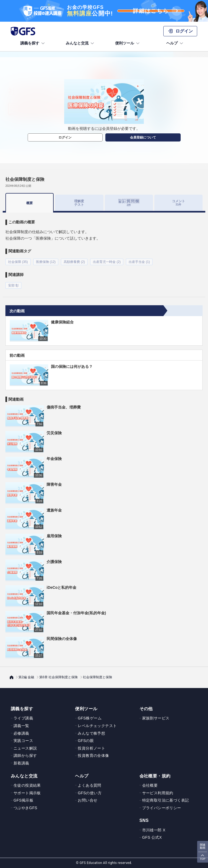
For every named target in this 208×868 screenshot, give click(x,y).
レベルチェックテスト (97, 726)
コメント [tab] (178, 203)
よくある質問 (89, 785)
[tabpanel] (104, 251)
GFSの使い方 (90, 793)
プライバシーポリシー (162, 808)
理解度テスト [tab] (79, 203)
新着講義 (21, 763)
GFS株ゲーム (90, 718)
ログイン (65, 137)
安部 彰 (13, 285)
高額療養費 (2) (74, 262)
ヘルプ (175, 43)
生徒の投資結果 (27, 785)
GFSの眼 (86, 741)
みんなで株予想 (91, 733)
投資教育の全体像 (93, 756)
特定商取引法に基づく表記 (166, 800)
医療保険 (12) (46, 262)
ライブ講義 (23, 718)
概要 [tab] (30, 203)
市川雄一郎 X (154, 830)
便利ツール (128, 43)
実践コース (23, 741)
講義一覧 (21, 726)
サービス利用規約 (158, 793)
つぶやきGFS (25, 808)
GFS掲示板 (23, 800)
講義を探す (33, 43)
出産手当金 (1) (139, 262)
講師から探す (25, 756)
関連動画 (203, 846)
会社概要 (150, 785)
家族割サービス (156, 718)
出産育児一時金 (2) (107, 262)
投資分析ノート (91, 748)
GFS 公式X (152, 837)
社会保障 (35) (18, 262)
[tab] (129, 203)
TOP (203, 859)
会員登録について (143, 137)
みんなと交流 (80, 43)
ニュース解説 (25, 748)
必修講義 (21, 733)
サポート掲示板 (27, 793)
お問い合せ (87, 800)
